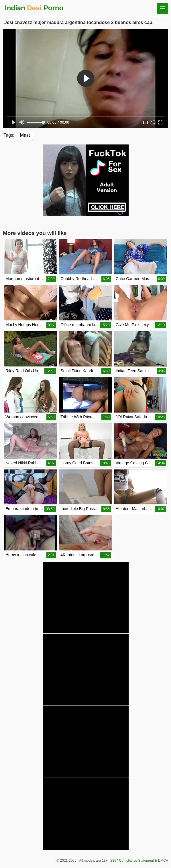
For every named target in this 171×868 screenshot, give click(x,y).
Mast (25, 135)
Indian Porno (34, 8)
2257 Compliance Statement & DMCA (139, 861)
